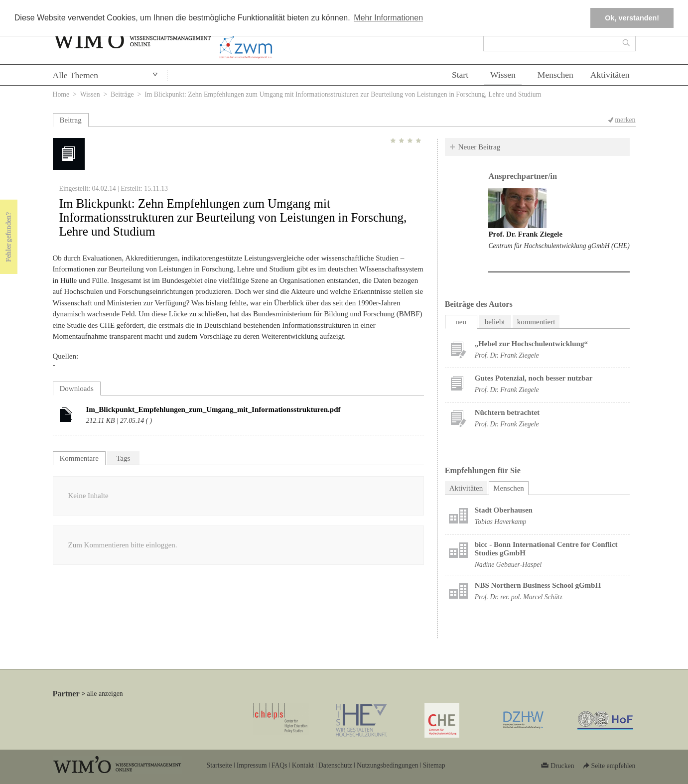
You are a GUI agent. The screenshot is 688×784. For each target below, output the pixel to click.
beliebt (495, 322)
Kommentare (79, 458)
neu (461, 322)
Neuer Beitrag (480, 147)
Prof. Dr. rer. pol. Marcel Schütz (519, 597)
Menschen (555, 75)
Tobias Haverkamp (501, 522)
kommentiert (536, 322)
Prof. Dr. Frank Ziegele (525, 234)
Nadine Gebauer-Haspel (508, 565)
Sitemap (434, 765)
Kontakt (303, 765)
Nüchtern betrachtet (507, 412)
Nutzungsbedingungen (388, 765)
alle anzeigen (105, 694)
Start (460, 75)
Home (61, 94)
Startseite (219, 765)
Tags (123, 458)
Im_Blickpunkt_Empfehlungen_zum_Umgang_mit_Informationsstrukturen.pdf (213, 409)
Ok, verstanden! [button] (632, 18)
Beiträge (122, 94)
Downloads (77, 389)
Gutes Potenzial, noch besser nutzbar (534, 378)
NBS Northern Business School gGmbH (538, 585)
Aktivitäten (610, 75)
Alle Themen (76, 75)
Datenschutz (335, 765)
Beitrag (71, 120)
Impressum (252, 765)
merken (625, 120)
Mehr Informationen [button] (388, 18)
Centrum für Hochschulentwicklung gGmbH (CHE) (559, 246)
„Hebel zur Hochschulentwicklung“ (531, 344)
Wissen (503, 75)
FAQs (279, 765)
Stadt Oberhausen (504, 510)
